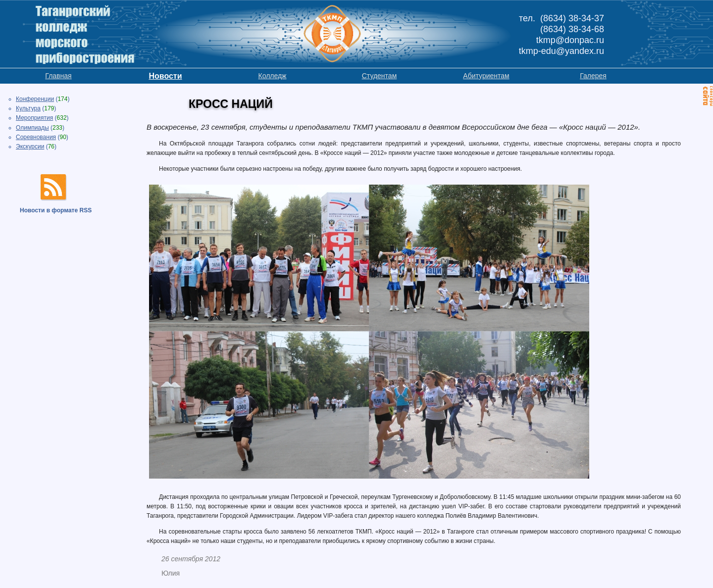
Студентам (380, 76)
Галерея (593, 76)
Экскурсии (30, 147)
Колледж (273, 76)
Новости (165, 76)
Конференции (35, 99)
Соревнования (36, 137)
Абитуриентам (486, 76)
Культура (28, 108)
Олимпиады (32, 128)
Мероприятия (34, 118)
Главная (58, 76)
